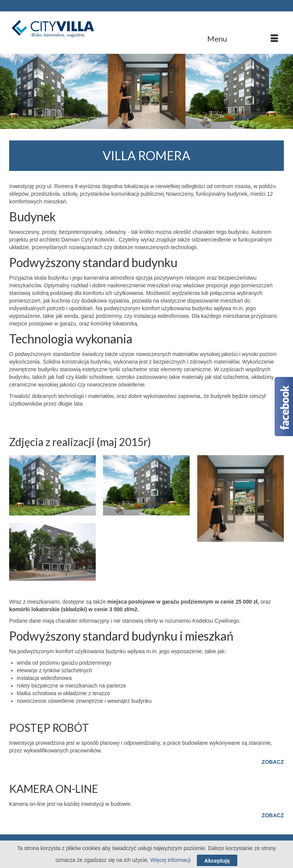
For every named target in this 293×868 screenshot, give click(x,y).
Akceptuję (217, 861)
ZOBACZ (273, 762)
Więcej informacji (171, 860)
